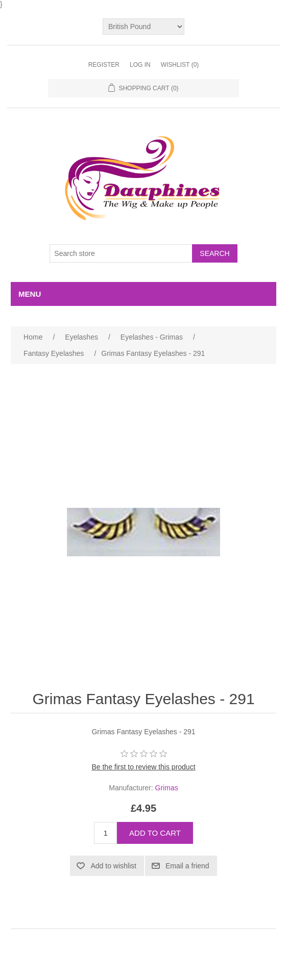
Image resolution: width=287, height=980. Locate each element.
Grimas (167, 788)
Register (104, 65)
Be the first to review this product (143, 767)
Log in (140, 65)
